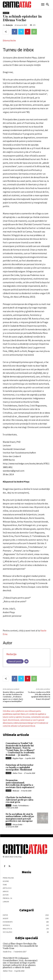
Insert (6, 13)
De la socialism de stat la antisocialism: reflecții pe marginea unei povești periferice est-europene (20, 818)
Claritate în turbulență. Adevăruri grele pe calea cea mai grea (19, 800)
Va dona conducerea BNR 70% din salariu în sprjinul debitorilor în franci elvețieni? (39, 696)
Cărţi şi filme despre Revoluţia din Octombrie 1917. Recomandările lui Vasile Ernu (20, 946)
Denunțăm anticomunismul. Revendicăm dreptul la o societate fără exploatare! (20, 784)
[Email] (26, 661)
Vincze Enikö (17, 824)
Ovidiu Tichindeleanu (20, 806)
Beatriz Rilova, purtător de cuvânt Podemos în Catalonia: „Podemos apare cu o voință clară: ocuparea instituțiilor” (13, 697)
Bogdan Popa (18, 758)
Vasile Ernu (7, 952)
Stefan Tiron (17, 773)
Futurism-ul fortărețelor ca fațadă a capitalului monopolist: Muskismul (20, 767)
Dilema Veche (9, 40)
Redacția (9, 25)
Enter (8, 758)
